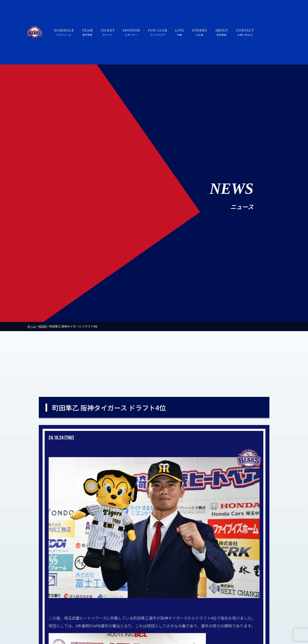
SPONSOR (131, 33)
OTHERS (200, 33)
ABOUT (222, 33)
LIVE (180, 33)
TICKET (108, 33)
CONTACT (245, 33)
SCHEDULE (64, 33)
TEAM (87, 33)
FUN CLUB (158, 33)
